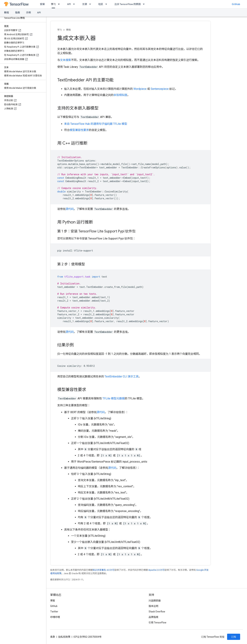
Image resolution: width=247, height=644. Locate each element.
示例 (28, 13)
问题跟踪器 (155, 601)
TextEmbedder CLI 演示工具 (122, 376)
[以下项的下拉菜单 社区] (107, 4)
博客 (53, 601)
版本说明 (154, 606)
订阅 (234, 637)
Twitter (54, 612)
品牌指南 (154, 617)
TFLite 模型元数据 (114, 398)
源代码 (70, 209)
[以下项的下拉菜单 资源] (91, 4)
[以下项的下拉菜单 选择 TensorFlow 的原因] (145, 4)
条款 (53, 637)
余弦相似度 (120, 95)
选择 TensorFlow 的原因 (128, 4)
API (69, 4)
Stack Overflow (157, 612)
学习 (60, 30)
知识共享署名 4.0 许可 (104, 570)
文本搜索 (66, 60)
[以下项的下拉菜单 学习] (60, 4)
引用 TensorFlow (158, 623)
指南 (17, 13)
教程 (7, 13)
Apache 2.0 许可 (156, 570)
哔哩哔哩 (55, 617)
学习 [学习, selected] (53, 4)
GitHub (236, 4)
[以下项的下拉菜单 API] (75, 4)
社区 (101, 4)
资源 (85, 4)
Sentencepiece (160, 89)
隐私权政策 (64, 637)
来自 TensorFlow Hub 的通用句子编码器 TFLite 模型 (96, 124)
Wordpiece (140, 89)
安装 (42, 4)
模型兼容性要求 (79, 130)
